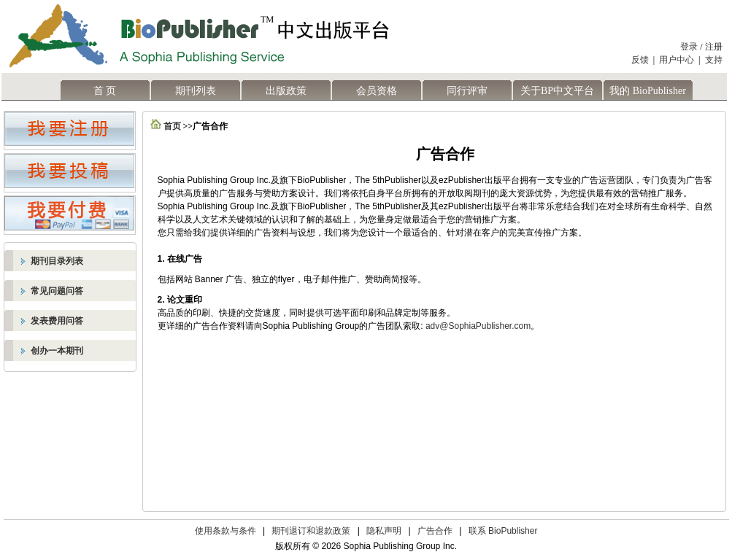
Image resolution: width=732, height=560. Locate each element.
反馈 (640, 60)
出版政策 (286, 91)
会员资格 (377, 91)
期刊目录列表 (57, 261)
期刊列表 (196, 91)
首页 (172, 126)
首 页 (105, 91)
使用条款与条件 (226, 531)
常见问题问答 (57, 291)
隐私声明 (384, 531)
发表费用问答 (57, 321)
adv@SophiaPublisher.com (478, 326)
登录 (689, 47)
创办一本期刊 (57, 351)
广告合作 (435, 531)
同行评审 (467, 91)
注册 (714, 47)
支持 (714, 60)
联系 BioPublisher (503, 531)
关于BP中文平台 (557, 91)
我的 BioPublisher (648, 91)
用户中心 (677, 60)
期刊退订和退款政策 (311, 531)
